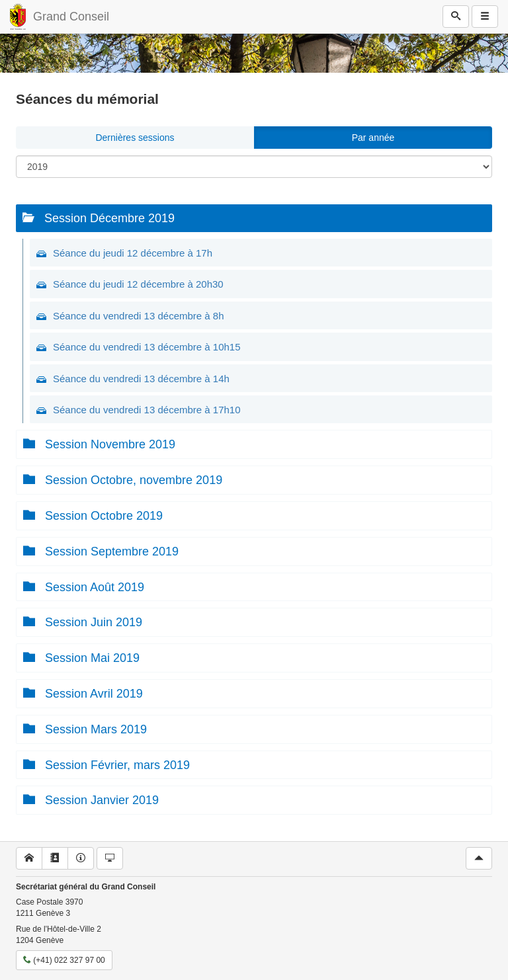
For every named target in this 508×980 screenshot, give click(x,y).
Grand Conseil (71, 17)
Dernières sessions (135, 138)
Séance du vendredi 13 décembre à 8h (139, 316)
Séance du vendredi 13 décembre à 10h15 (147, 347)
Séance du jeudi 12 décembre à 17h (133, 253)
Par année (373, 138)
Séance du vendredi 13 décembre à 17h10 (147, 410)
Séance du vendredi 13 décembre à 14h (141, 379)
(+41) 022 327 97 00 (64, 960)
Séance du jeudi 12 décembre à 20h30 (138, 284)
